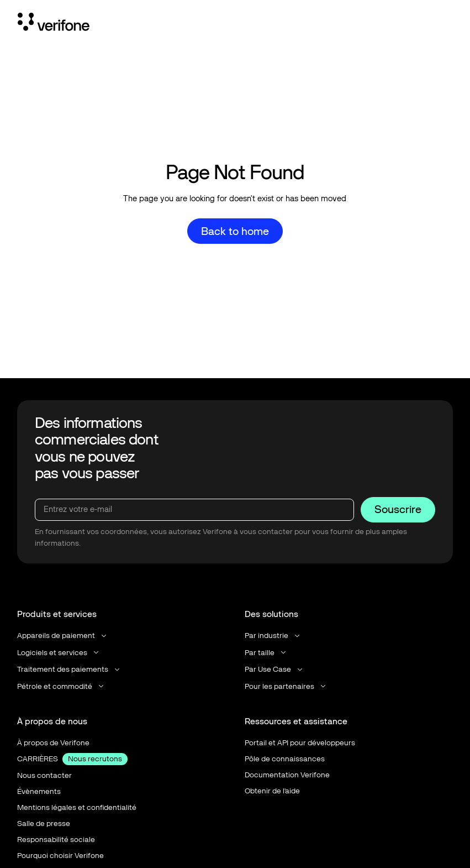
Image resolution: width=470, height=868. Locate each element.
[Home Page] (54, 24)
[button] (63, 636)
